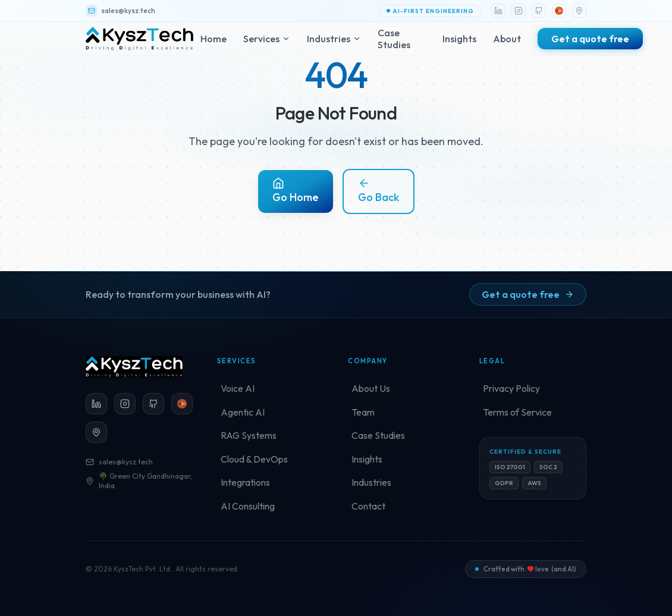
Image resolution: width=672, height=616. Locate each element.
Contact (368, 506)
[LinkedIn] (498, 11)
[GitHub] (539, 11)
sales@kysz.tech (119, 462)
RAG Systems (249, 435)
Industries (334, 39)
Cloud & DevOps (254, 459)
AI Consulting (248, 506)
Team (363, 412)
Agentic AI (243, 412)
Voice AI (238, 388)
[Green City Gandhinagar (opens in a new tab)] (96, 432)
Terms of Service (517, 412)
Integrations (245, 482)
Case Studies (394, 39)
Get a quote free (528, 294)
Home (213, 39)
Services (267, 39)
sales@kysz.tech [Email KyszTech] (120, 11)
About (507, 39)
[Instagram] (519, 11)
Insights (459, 39)
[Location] (579, 11)
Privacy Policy (511, 388)
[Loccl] (559, 11)
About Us (371, 388)
